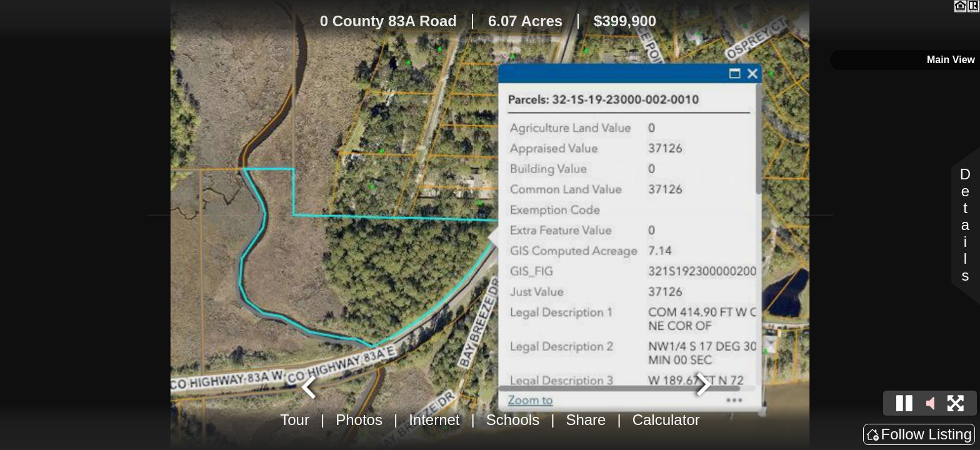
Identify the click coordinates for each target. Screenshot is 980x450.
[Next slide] (702, 386)
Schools (513, 420)
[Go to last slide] (310, 386)
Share (586, 420)
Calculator (666, 420)
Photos (359, 420)
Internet (434, 420)
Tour (295, 420)
